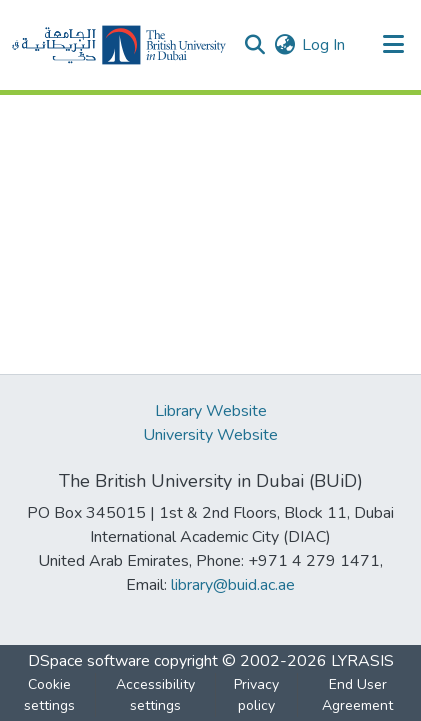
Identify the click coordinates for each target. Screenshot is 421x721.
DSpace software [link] (89, 661)
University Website (210, 435)
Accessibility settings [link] (155, 695)
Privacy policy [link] (256, 695)
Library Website (211, 411)
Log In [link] (323, 45)
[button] (119, 45)
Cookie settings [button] (49, 695)
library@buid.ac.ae (233, 585)
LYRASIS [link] (362, 661)
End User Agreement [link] (357, 695)
